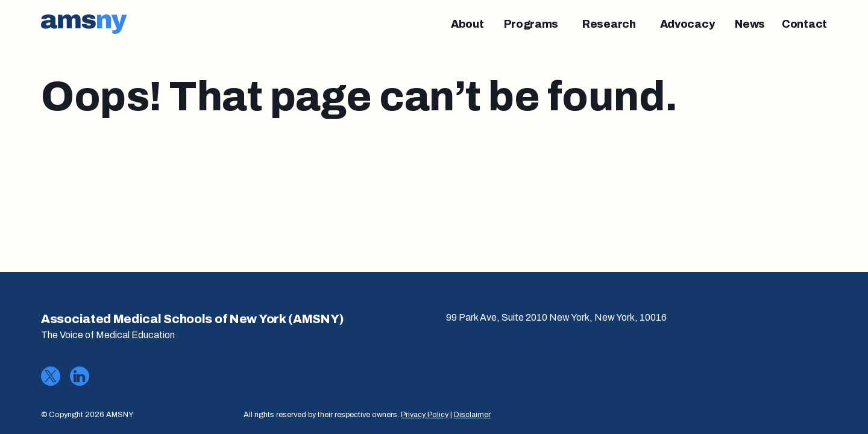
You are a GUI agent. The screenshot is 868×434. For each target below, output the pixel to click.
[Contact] (804, 24)
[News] (750, 24)
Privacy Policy (425, 415)
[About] (467, 24)
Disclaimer (472, 415)
